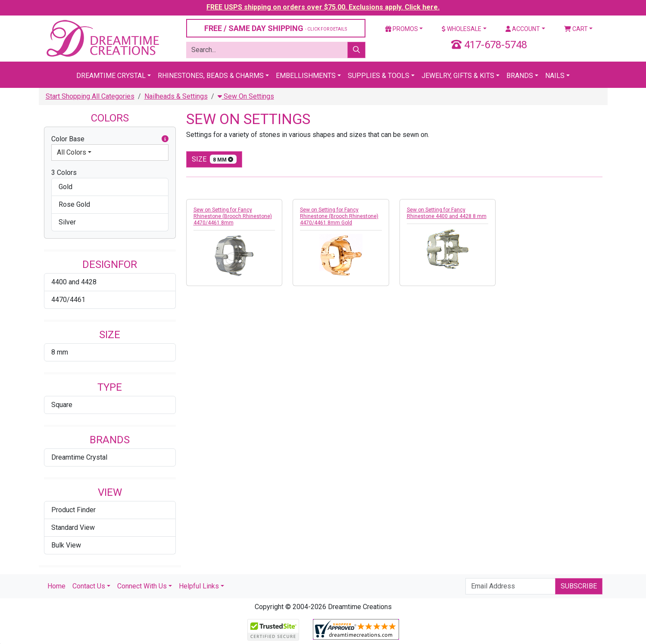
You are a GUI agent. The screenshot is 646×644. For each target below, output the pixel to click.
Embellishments (306, 76)
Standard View (73, 527)
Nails (555, 76)
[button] (165, 139)
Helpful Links (199, 586)
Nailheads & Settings (176, 96)
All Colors (72, 152)
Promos (402, 29)
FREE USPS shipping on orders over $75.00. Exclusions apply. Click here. (323, 7)
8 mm (60, 352)
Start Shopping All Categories (90, 96)
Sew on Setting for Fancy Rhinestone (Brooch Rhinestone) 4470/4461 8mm (233, 216)
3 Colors (64, 173)
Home (56, 586)
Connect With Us (142, 586)
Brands (520, 76)
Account (523, 29)
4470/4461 (68, 300)
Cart (576, 29)
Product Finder (73, 510)
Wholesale (462, 29)
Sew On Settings (246, 96)
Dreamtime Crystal (111, 76)
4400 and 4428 (74, 282)
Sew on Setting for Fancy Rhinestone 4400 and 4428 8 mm (447, 213)
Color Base (110, 139)
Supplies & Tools (379, 76)
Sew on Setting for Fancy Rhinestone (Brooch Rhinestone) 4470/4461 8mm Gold (339, 216)
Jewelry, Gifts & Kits (458, 76)
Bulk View (66, 545)
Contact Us (89, 586)
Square (62, 405)
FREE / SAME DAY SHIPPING (276, 28)
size (214, 159)
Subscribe (579, 586)
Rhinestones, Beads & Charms (211, 76)
